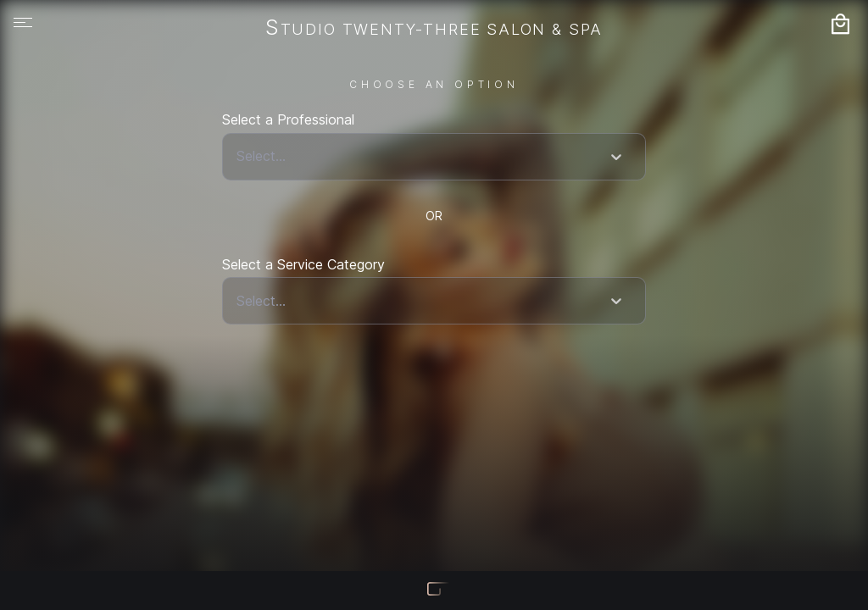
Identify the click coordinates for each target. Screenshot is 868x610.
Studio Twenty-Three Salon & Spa (434, 29)
